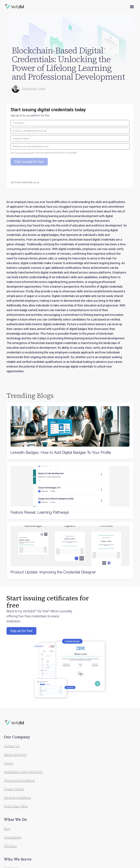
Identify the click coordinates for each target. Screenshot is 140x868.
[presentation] (35, 179)
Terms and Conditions (19, 780)
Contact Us (12, 746)
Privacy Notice (22, 153)
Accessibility (13, 837)
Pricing (9, 763)
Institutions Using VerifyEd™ (23, 772)
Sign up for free (21, 631)
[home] (14, 7)
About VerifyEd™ (16, 755)
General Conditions (17, 798)
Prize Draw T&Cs (16, 806)
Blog (7, 829)
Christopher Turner (33, 89)
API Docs (10, 846)
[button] (132, 7)
